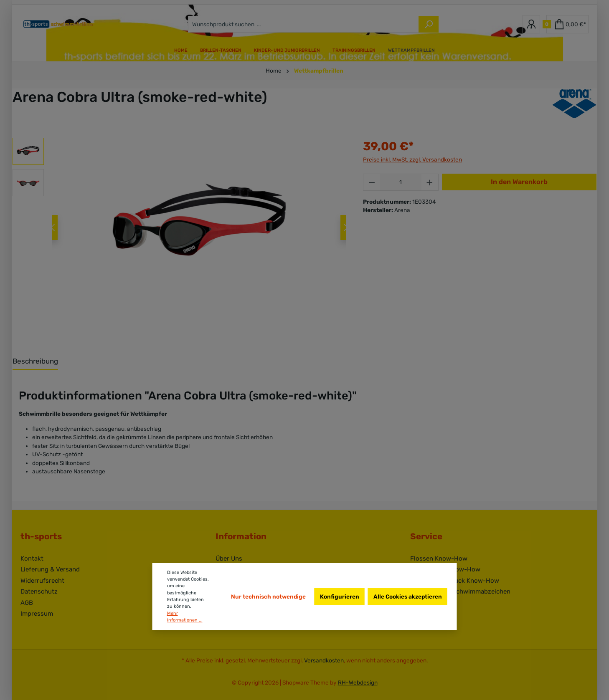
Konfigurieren (340, 596)
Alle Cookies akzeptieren (408, 596)
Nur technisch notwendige (268, 596)
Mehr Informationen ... (185, 617)
